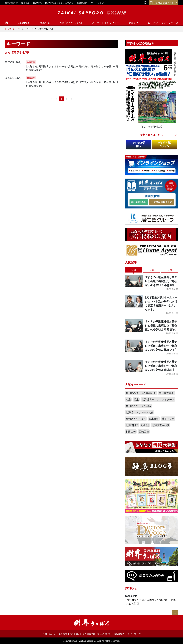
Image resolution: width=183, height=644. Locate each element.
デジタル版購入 (139, 144)
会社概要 (25, 3)
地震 (128, 399)
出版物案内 (82, 3)
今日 (134, 270)
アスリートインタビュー (105, 23)
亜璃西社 (144, 432)
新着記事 (45, 23)
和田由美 (131, 432)
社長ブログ (168, 419)
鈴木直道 (154, 419)
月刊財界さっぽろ (136, 419)
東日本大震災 (166, 393)
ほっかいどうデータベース (163, 23)
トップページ (12, 29)
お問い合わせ (11, 3)
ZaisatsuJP (24, 23)
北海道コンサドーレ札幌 (140, 412)
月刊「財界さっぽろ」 (71, 23)
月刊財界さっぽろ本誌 (138, 406)
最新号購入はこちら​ (152, 135)
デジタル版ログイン (163, 3)
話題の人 (134, 23)
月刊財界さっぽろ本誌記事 (141, 393)
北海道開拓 (132, 425)
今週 (152, 270)
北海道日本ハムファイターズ (158, 399)
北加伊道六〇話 (161, 425)
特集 (136, 399)
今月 (170, 270)
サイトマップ (97, 3)
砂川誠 (145, 425)
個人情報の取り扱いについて (59, 3)
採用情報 (37, 3)
